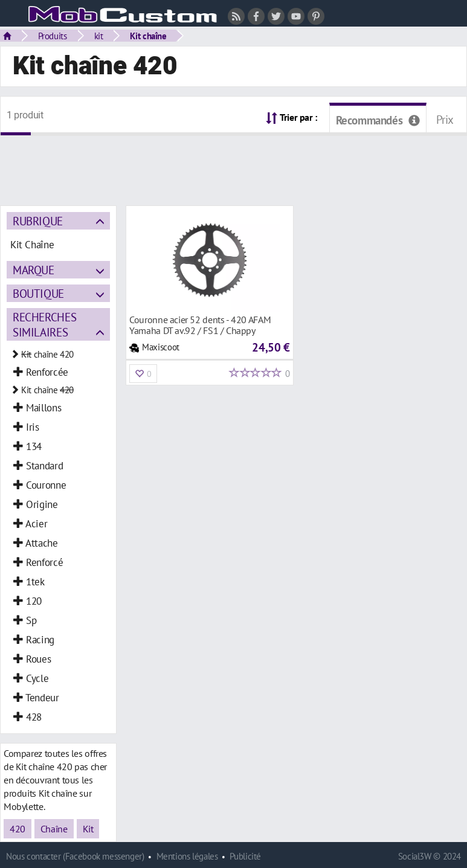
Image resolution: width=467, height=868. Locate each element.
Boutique (38, 293)
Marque (34, 270)
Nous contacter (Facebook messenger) (75, 856)
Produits (53, 36)
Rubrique (38, 221)
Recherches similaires (44, 324)
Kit (88, 829)
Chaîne (54, 829)
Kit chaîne (148, 36)
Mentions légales (187, 856)
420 (18, 829)
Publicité (245, 856)
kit (99, 36)
